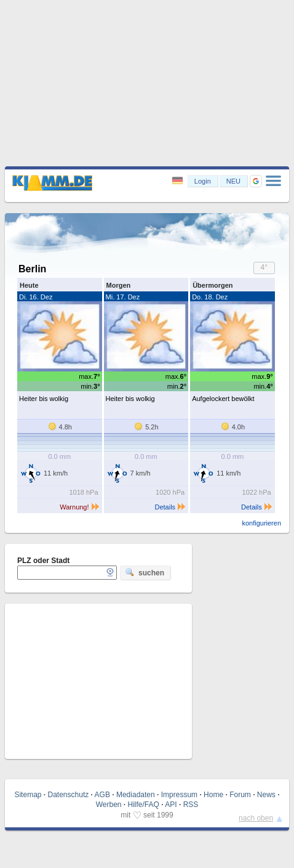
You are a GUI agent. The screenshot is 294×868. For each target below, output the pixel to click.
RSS (191, 805)
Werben (109, 805)
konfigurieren (261, 523)
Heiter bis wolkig (44, 399)
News (266, 795)
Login (203, 181)
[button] (256, 181)
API (171, 805)
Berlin (32, 269)
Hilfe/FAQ (144, 805)
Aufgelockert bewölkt (223, 399)
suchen (145, 572)
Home (213, 795)
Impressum (179, 795)
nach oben (256, 818)
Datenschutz (69, 795)
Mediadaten (136, 795)
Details (170, 507)
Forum (240, 795)
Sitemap (28, 795)
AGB (102, 795)
